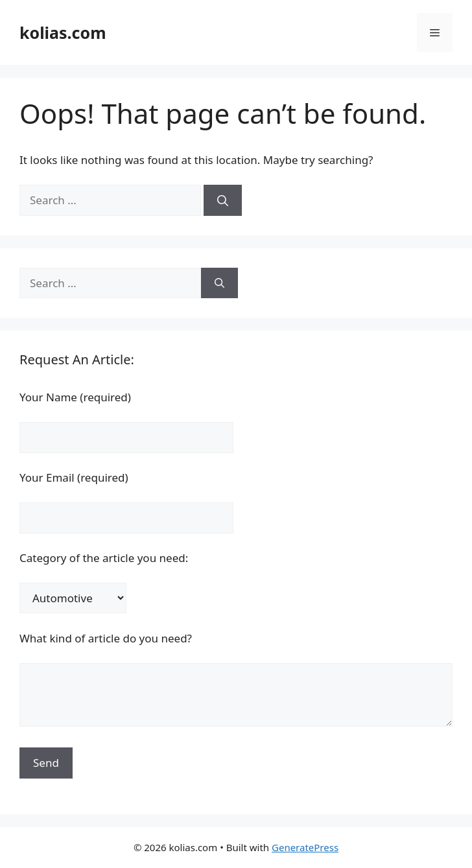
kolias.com (63, 32)
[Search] (223, 200)
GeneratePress (305, 847)
